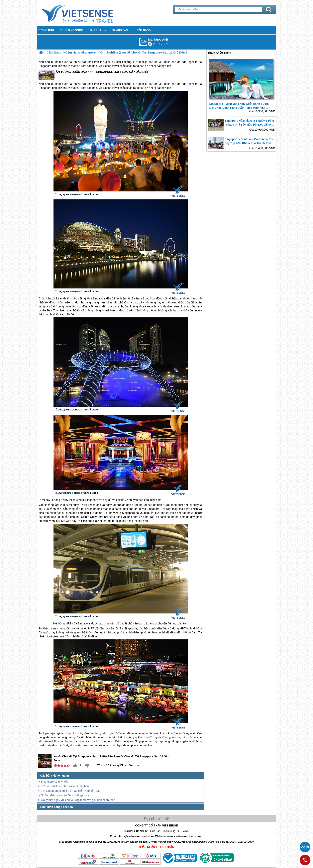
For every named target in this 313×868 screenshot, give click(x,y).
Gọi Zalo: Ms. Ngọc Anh (143, 42)
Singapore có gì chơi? (55, 782)
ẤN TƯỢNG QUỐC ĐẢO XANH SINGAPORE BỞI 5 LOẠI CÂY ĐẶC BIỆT (93, 75)
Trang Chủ (87, 13)
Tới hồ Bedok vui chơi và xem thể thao (65, 786)
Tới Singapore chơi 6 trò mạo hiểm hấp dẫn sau (71, 791)
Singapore (45, 66)
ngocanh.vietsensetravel (150, 44)
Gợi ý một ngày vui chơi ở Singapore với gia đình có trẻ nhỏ (78, 800)
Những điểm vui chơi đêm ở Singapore (65, 795)
